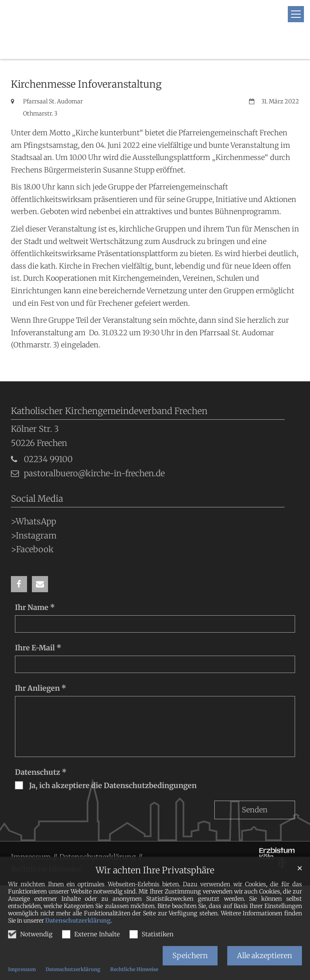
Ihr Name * (35, 587)
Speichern (190, 968)
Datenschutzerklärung (78, 933)
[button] (19, 564)
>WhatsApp (34, 501)
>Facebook (32, 529)
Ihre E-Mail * (38, 628)
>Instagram (34, 515)
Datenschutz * (41, 752)
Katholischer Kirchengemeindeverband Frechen (109, 391)
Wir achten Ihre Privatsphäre (155, 883)
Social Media (37, 478)
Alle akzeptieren (265, 968)
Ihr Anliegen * (41, 668)
